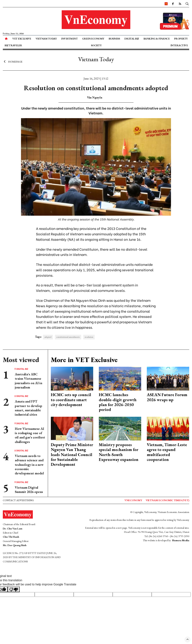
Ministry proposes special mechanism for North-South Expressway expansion (119, 452)
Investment (69, 39)
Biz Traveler (13, 45)
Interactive (179, 45)
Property (181, 39)
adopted (48, 337)
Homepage (13, 61)
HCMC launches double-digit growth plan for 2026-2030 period (118, 402)
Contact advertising (18, 500)
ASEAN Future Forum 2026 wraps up (167, 397)
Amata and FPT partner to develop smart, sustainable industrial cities (28, 408)
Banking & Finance (157, 39)
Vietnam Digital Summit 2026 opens (29, 490)
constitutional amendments (68, 337)
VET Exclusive (22, 39)
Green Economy (93, 39)
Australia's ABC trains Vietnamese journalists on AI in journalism (28, 381)
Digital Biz (132, 39)
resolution (89, 337)
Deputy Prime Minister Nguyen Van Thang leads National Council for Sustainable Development (72, 455)
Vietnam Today (46, 39)
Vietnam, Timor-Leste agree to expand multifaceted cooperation (167, 452)
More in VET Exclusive (84, 360)
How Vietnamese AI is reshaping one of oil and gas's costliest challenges (30, 435)
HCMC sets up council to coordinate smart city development (71, 400)
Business (114, 39)
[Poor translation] (14, 589)
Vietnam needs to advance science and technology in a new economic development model (29, 465)
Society (96, 45)
